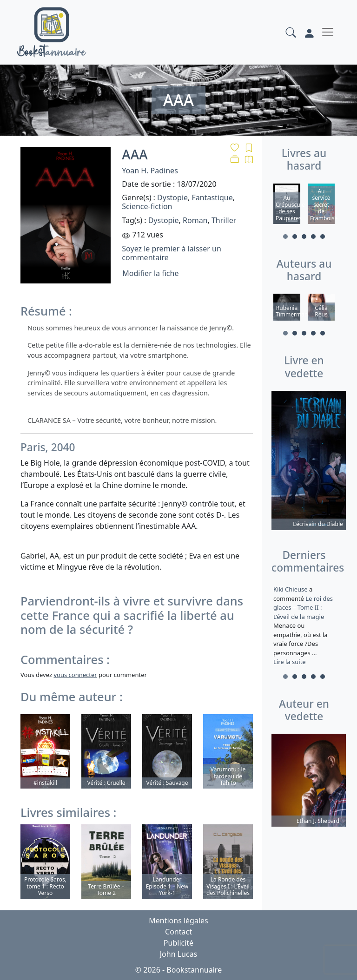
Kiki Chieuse (291, 589)
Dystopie (172, 197)
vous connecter (75, 675)
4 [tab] (313, 237)
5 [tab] (323, 237)
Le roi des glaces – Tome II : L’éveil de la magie (303, 608)
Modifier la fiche (150, 273)
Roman (195, 220)
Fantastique (212, 197)
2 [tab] (295, 237)
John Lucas (179, 954)
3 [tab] (304, 237)
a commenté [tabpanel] (304, 625)
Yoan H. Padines (150, 171)
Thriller (224, 220)
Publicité (178, 943)
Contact (178, 932)
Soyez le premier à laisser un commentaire (171, 253)
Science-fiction (147, 206)
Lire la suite (290, 662)
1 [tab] (285, 237)
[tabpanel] (287, 205)
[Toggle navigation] (328, 32)
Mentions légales (178, 921)
